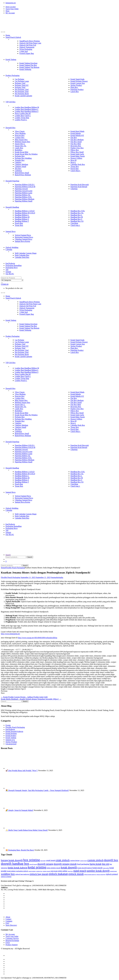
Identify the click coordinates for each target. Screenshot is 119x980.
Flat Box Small (76, 142)
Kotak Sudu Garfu (77, 154)
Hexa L (73, 162)
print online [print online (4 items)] (63, 871)
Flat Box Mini (76, 144)
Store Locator (11, 7)
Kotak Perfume (11, 734)
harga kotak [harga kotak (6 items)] (96, 864)
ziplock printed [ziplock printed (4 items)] (112, 874)
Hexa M (74, 160)
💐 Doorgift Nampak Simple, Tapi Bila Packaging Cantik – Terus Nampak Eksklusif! (37, 790)
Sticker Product (76, 85)
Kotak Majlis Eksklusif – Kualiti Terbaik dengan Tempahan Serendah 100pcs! (31, 699)
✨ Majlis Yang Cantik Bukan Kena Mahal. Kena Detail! (27, 830)
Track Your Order (12, 9)
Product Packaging (12, 75)
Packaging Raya (12, 268)
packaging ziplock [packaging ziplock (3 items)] (22, 871)
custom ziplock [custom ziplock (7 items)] (96, 860)
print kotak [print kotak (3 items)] (54, 871)
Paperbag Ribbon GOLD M (25, 187)
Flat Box (74, 138)
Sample (8, 272)
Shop (7, 11)
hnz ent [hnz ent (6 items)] (105, 864)
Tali (7, 270)
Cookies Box (20, 138)
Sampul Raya (11, 231)
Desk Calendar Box (22, 255)
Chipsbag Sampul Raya (23, 239)
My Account (10, 13)
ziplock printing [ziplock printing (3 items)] (6, 877)
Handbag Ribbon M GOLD (25, 213)
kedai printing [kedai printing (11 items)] (37, 867)
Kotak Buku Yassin (78, 156)
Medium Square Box (22, 142)
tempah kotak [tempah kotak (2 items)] (113, 871)
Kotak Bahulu (76, 133)
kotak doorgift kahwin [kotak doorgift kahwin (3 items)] (85, 868)
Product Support (12, 945)
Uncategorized (11, 744)
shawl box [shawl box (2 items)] (70, 871)
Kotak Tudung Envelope (28, 63)
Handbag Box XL (77, 213)
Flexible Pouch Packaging (15, 568)
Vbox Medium (20, 133)
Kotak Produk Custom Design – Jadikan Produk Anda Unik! (24, 697)
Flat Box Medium (77, 140)
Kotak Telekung (25, 69)
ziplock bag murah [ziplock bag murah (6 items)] (39, 874)
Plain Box (74, 87)
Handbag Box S (76, 219)
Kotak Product (11, 736)
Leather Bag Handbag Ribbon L (27, 109)
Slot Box (18, 169)
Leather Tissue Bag (22, 118)
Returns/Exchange (12, 941)
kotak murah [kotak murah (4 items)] (97, 868)
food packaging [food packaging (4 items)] (83, 864)
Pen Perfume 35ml (22, 92)
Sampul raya (10, 740)
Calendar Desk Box (78, 164)
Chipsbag (74, 189)
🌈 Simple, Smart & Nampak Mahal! (19, 810)
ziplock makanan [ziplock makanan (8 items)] (58, 874)
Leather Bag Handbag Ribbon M (27, 107)
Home (8, 35)
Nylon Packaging (26, 49)
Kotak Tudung (11, 59)
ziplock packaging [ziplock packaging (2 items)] (101, 874)
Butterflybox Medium (23, 175)
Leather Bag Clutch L (23, 116)
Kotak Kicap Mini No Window (26, 154)
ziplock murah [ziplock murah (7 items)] (76, 874)
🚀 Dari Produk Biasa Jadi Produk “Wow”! (22, 771)
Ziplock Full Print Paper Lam (30, 43)
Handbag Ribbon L (22, 215)
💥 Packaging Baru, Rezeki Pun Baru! (20, 850)
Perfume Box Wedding (23, 158)
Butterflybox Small (22, 173)
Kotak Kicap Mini (21, 152)
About (8, 917)
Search (8, 555)
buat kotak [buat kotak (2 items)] (43, 861)
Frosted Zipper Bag (27, 53)
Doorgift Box (10, 128)
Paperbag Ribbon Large (24, 193)
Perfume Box (20, 156)
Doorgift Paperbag (12, 181)
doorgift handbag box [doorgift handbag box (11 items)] (15, 864)
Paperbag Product (77, 89)
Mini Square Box (21, 140)
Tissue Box (75, 166)
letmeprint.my (11, 3)
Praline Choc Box (77, 148)
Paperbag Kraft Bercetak (80, 185)
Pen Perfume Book (22, 94)
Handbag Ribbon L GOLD (25, 211)
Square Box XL (21, 146)
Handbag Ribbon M (22, 217)
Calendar (9, 249)
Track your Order (12, 936)
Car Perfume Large (22, 81)
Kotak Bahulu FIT (77, 135)
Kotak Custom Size (78, 83)
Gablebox (18, 171)
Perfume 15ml (20, 83)
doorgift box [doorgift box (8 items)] (111, 860)
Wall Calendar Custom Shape (26, 253)
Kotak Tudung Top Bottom (29, 67)
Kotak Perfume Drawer (79, 81)
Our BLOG (10, 274)
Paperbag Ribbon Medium (25, 199)
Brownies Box (76, 146)
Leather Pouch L (21, 120)
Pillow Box (75, 150)
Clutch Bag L (75, 171)
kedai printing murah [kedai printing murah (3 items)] (53, 868)
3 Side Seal (24, 51)
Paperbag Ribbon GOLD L (25, 185)
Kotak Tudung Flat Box (28, 65)
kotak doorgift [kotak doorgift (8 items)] (69, 867)
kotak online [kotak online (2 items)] (106, 868)
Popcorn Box (20, 135)
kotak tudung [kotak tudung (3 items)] (11, 871)
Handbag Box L (76, 215)
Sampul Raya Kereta (22, 241)
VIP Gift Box (11, 102)
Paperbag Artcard (21, 189)
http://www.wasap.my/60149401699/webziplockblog (38, 638)
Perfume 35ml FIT (22, 85)
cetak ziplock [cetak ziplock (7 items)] (63, 860)
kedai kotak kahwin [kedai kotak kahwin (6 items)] (18, 868)
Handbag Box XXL (78, 211)
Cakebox (18, 162)
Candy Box (19, 148)
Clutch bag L (75, 225)
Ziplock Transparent (27, 47)
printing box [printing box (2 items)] (39, 871)
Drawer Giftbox (76, 158)
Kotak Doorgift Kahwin (14, 731)
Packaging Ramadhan (14, 265)
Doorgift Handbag (12, 207)
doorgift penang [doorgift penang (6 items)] (45, 864)
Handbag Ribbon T (22, 221)
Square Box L (20, 144)
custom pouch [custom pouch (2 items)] (83, 861)
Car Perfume (19, 79)
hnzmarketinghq (57, 577)
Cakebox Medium (21, 164)
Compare (9, 921)
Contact (8, 919)
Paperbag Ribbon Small (24, 201)
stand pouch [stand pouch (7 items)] (80, 871)
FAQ (7, 923)
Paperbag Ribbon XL (23, 195)
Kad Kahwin (10, 263)
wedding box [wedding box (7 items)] (8, 874)
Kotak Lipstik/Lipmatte (23, 96)
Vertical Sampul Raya (23, 235)
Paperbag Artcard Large (24, 191)
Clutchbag (74, 223)
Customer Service (12, 938)
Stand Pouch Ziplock (13, 37)
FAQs (8, 943)
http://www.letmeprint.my (11, 634)
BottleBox (19, 150)
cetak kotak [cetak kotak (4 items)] (50, 860)
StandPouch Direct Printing (30, 41)
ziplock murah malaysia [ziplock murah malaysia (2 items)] (90, 874)
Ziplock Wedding (12, 247)
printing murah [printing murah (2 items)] (46, 871)
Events (8, 725)
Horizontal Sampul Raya (24, 237)
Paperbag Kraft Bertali (79, 187)
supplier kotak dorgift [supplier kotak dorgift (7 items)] (98, 871)
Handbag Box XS (77, 221)
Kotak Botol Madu (77, 131)
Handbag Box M (77, 217)
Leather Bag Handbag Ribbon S (27, 111)
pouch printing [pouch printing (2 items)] (32, 871)
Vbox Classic (20, 131)
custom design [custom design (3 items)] (75, 860)
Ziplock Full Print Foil (28, 45)
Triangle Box (20, 160)
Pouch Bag (75, 169)
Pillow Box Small (77, 152)
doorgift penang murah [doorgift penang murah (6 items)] (65, 864)
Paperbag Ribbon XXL (23, 197)
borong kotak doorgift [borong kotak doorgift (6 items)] (12, 860)
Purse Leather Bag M (23, 114)
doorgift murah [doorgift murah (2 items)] (33, 864)
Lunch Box (75, 92)
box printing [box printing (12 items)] (32, 860)
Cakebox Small (20, 166)
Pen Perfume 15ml (22, 89)
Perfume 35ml (20, 87)
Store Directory (11, 925)
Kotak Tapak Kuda (77, 79)
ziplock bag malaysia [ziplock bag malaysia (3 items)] (22, 874)
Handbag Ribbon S (22, 219)
